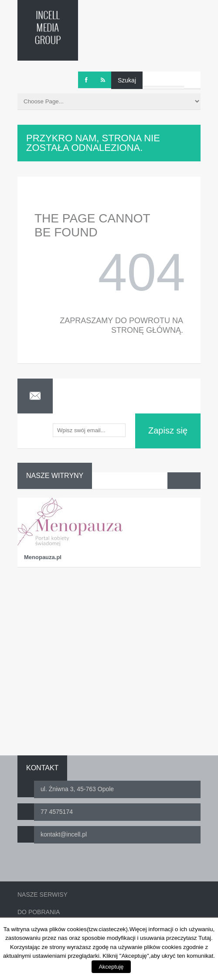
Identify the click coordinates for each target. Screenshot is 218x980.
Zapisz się (168, 430)
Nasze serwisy (43, 895)
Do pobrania (39, 912)
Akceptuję (111, 967)
